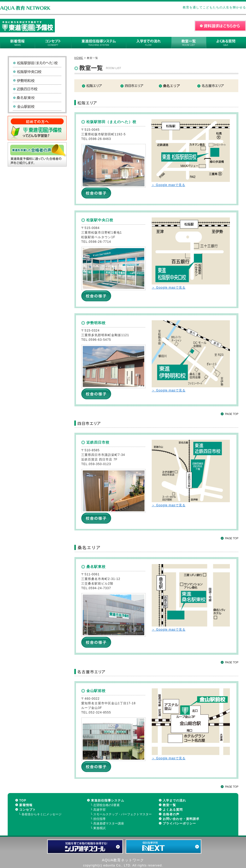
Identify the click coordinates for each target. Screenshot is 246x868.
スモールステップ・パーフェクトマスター (122, 814)
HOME (79, 58)
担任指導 (99, 819)
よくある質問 (173, 810)
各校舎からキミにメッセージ (42, 814)
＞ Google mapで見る (168, 185)
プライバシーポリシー (179, 823)
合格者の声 (171, 814)
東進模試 (99, 828)
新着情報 (26, 805)
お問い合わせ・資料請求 (181, 819)
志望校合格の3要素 (106, 805)
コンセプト (28, 810)
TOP (23, 800)
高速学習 (99, 810)
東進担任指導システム (108, 800)
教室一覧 (169, 805)
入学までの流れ (174, 800)
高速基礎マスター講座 (109, 823)
